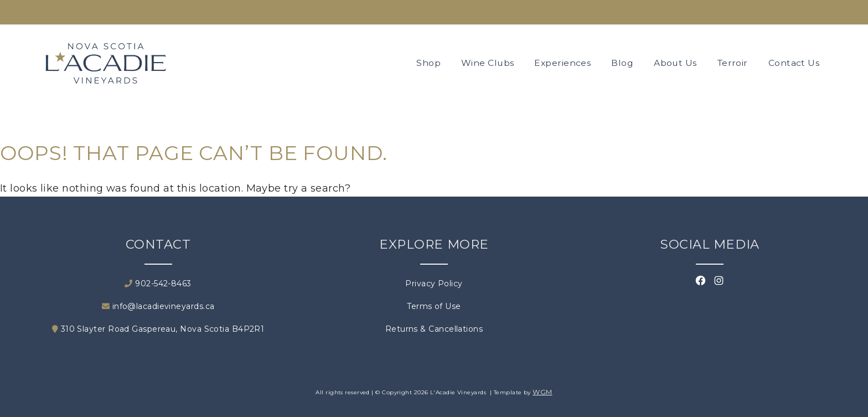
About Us (675, 63)
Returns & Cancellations (434, 329)
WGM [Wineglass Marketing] (542, 392)
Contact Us (794, 63)
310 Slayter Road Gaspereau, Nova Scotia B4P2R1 (158, 329)
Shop (428, 63)
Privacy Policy (434, 284)
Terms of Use (434, 306)
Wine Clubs (488, 63)
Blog (622, 63)
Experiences (562, 63)
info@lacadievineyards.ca (158, 306)
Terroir (733, 63)
